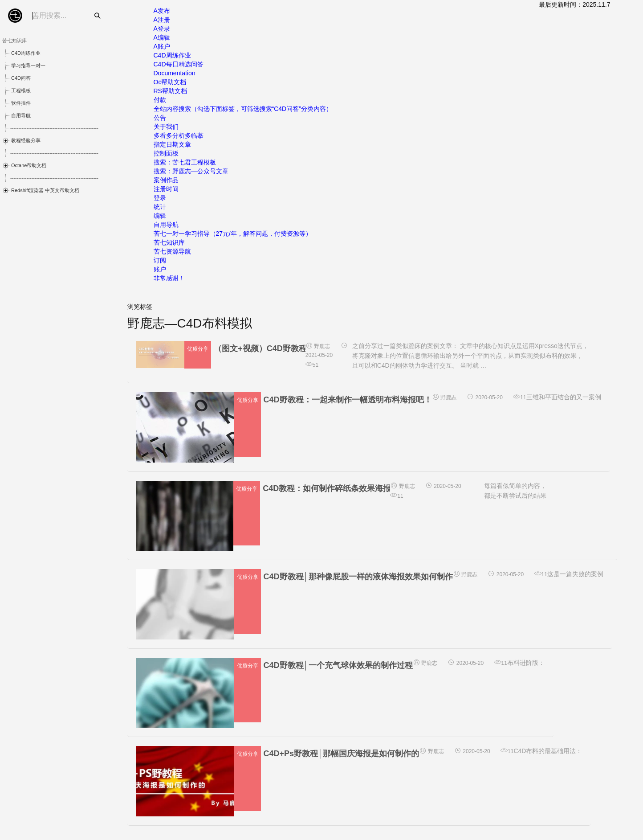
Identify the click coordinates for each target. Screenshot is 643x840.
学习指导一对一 (28, 66)
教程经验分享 (26, 140)
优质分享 (198, 349)
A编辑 (162, 37)
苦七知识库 (169, 242)
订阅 (160, 260)
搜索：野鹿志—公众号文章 (191, 171)
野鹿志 (318, 346)
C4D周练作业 (26, 53)
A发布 (162, 11)
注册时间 (166, 189)
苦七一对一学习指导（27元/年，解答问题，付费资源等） (233, 234)
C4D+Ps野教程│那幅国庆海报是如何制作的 (342, 754)
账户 (160, 269)
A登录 (162, 29)
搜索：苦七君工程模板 (185, 162)
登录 (160, 198)
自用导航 (21, 115)
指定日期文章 (172, 144)
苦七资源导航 (172, 251)
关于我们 (166, 127)
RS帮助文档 (170, 91)
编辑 (160, 216)
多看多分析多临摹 (179, 135)
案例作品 (166, 180)
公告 (160, 118)
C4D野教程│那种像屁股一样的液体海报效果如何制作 (358, 577)
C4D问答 (21, 78)
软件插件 (21, 103)
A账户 (162, 46)
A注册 (162, 20)
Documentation (175, 73)
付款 (160, 100)
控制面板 (166, 153)
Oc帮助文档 (170, 82)
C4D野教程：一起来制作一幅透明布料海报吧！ (348, 400)
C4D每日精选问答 (179, 64)
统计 (160, 207)
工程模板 (21, 90)
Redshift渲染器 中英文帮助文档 (45, 190)
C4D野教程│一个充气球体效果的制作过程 (338, 665)
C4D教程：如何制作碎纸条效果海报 (327, 488)
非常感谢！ (169, 278)
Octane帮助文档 (29, 165)
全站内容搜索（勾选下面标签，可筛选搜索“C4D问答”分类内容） (243, 109)
